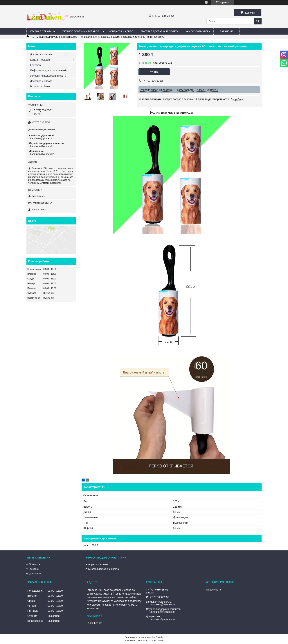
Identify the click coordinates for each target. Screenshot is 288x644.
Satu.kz (160, 637)
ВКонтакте (34, 564)
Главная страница (43, 31)
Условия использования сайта (48, 76)
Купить (154, 72)
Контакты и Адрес (121, 31)
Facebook (34, 569)
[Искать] (258, 21)
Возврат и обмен (40, 86)
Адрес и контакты (98, 564)
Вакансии (227, 31)
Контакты (36, 65)
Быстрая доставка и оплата (103, 569)
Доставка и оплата (41, 54)
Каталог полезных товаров (81, 31)
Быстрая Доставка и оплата (159, 31)
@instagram (35, 573)
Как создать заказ (198, 31)
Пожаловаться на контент (151, 641)
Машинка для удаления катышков (57, 37)
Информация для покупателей (48, 70)
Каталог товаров (40, 60)
